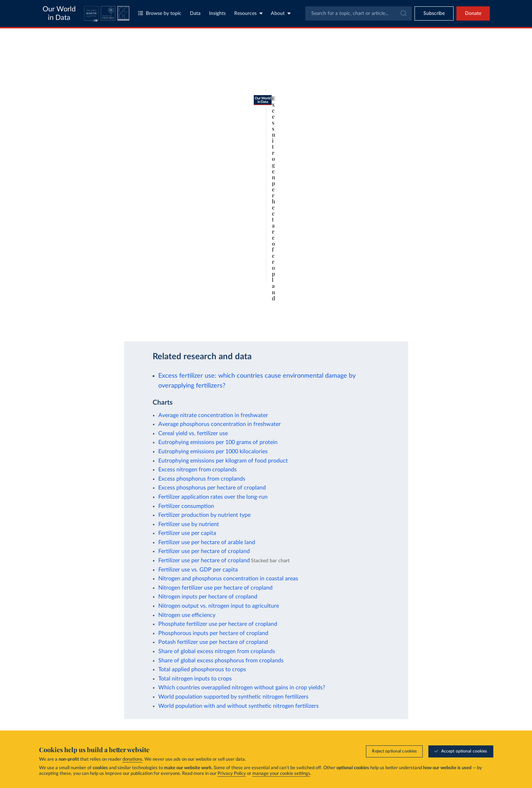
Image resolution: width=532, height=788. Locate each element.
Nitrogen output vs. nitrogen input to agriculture (219, 606)
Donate (473, 13)
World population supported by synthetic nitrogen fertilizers (233, 697)
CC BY (127, 325)
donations (132, 759)
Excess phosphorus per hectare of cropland (212, 488)
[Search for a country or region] (424, 65)
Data (195, 13)
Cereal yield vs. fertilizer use (193, 433)
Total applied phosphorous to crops (202, 669)
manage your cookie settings (281, 774)
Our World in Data (59, 13)
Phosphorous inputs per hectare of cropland (213, 633)
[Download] (331, 322)
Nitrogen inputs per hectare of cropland (208, 597)
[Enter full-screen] (360, 322)
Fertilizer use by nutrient (189, 524)
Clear (463, 96)
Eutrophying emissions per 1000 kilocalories (213, 452)
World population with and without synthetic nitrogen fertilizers (238, 706)
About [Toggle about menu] (281, 13)
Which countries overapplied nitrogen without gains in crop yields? (242, 688)
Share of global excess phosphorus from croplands (221, 661)
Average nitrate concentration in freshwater (213, 415)
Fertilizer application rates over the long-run (213, 497)
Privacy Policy (232, 774)
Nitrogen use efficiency (187, 615)
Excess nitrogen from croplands (198, 470)
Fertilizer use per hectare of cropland (204, 551)
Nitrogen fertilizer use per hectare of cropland (215, 588)
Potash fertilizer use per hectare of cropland (213, 642)
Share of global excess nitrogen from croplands (217, 651)
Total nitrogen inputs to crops (195, 679)
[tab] (77, 87)
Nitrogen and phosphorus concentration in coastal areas (228, 579)
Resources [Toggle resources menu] (248, 13)
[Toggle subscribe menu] (434, 13)
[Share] (345, 322)
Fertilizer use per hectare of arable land (207, 542)
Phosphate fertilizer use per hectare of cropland (218, 624)
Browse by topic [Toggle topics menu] (160, 13)
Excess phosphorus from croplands (202, 479)
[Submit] (403, 13)
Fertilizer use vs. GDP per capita (198, 570)
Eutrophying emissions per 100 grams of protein (218, 442)
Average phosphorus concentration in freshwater (220, 424)
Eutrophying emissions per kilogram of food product (223, 461)
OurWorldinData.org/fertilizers (90, 325)
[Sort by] (417, 82)
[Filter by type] (424, 127)
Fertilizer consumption (186, 506)
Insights (217, 13)
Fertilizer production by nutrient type (204, 515)
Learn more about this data (256, 318)
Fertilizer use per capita (187, 533)
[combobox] (358, 13)
